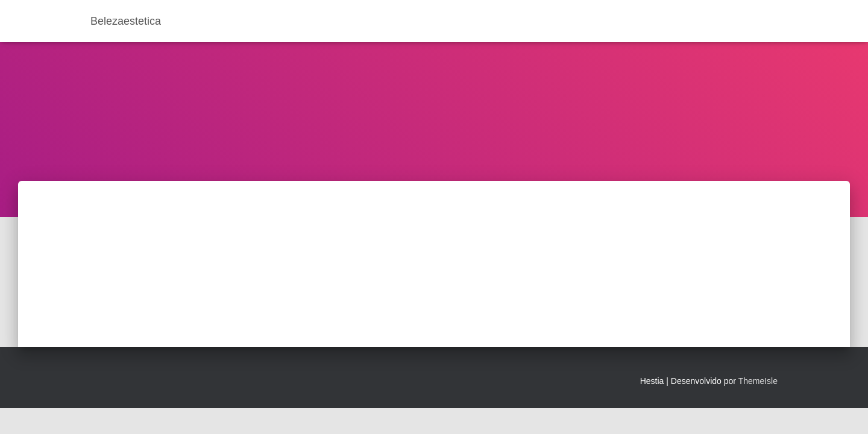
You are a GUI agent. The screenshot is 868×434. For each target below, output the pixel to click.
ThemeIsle (758, 381)
